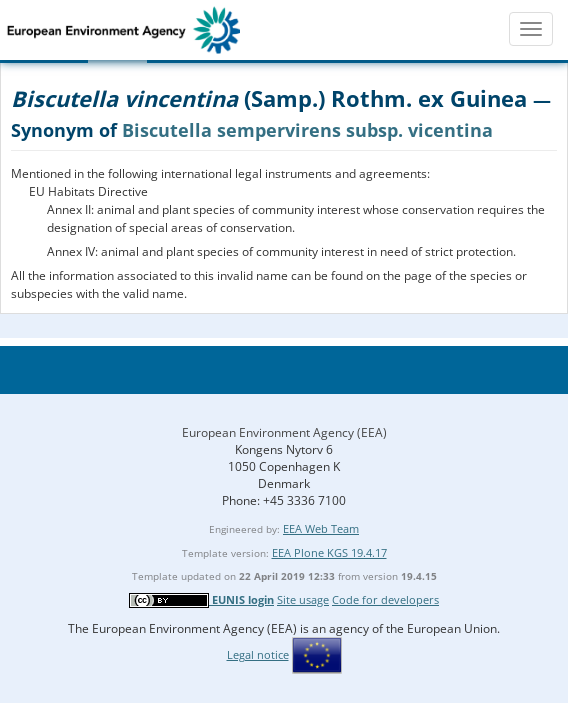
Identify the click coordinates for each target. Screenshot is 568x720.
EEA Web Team (321, 528)
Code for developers (385, 599)
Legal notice (258, 654)
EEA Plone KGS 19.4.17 (329, 552)
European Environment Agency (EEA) (284, 432)
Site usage (303, 599)
